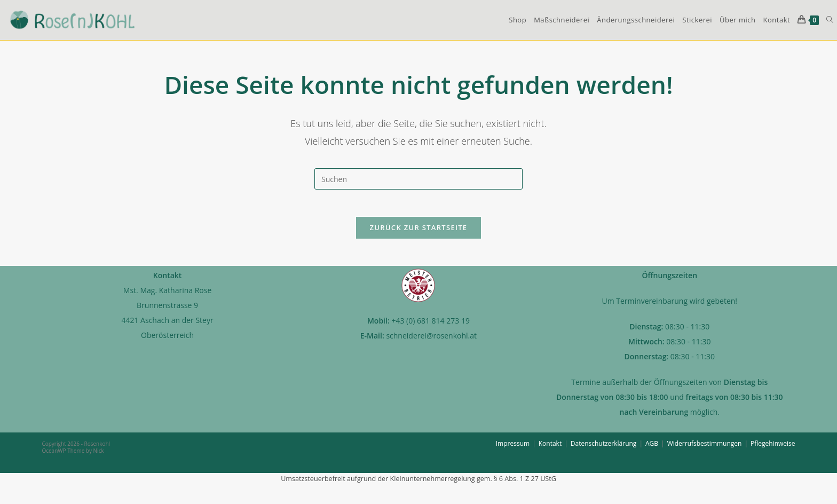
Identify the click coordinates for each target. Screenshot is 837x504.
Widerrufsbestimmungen (705, 449)
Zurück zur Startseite (419, 233)
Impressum (513, 449)
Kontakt (550, 449)
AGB (652, 449)
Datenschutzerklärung (604, 449)
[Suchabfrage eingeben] (418, 179)
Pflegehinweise (773, 449)
